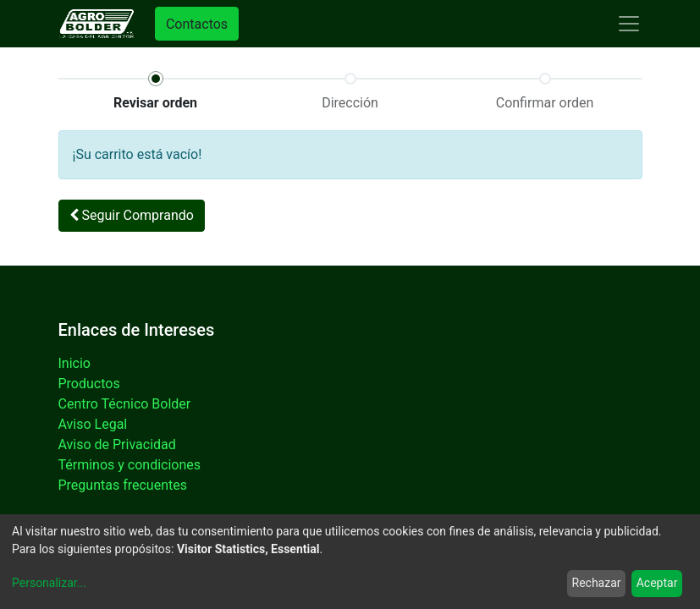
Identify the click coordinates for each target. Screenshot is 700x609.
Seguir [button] (132, 215)
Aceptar (657, 583)
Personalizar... (49, 583)
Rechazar (597, 583)
